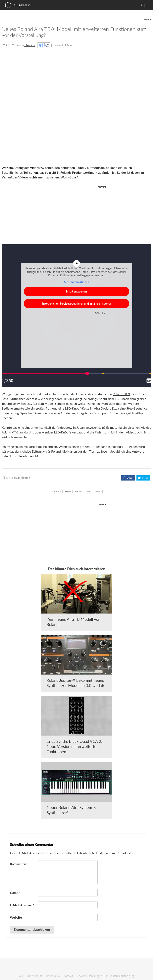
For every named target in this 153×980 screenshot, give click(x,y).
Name (15, 893)
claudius (29, 45)
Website (16, 917)
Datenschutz (35, 976)
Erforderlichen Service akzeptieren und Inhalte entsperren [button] (77, 304)
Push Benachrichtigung (120, 976)
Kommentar (19, 864)
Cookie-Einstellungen (90, 976)
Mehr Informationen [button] (76, 282)
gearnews (24, 5)
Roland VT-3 (10, 432)
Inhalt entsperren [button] (76, 291)
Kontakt (68, 976)
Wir (21, 976)
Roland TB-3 (121, 394)
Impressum (53, 976)
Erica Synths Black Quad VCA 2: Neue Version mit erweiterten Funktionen (74, 746)
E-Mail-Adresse (22, 905)
